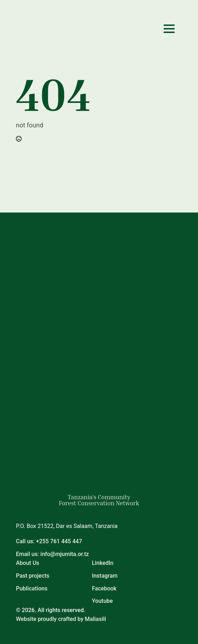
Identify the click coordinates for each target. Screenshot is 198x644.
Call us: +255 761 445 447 (49, 541)
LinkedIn (103, 563)
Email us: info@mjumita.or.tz (52, 554)
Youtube (102, 601)
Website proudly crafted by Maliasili (61, 619)
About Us (28, 563)
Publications (32, 588)
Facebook (104, 588)
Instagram (105, 576)
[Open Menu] (169, 29)
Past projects (33, 576)
